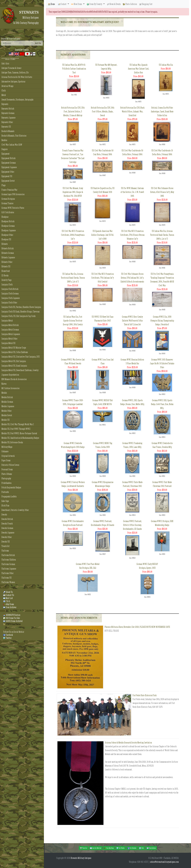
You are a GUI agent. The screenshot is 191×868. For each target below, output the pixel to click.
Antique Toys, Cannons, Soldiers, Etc (15, 72)
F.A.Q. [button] (141, 848)
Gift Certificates (8, 212)
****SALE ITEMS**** (10, 59)
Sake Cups (5, 501)
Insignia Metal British (10, 325)
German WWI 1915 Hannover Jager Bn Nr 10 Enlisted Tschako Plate (162, 363)
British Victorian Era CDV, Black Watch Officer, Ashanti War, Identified (132, 112)
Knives (4, 384)
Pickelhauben (6, 483)
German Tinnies (7, 203)
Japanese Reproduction (10, 375)
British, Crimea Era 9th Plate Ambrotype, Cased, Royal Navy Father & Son (162, 112)
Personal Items (7, 469)
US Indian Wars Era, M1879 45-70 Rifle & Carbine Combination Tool (74, 69)
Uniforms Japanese (9, 569)
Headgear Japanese (9, 230)
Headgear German (8, 226)
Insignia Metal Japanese (11, 334)
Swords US (6, 542)
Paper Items (6, 460)
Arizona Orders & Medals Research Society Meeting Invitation (128, 743)
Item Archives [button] (151, 848)
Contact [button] (62, 4)
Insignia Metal (7, 321)
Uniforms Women (8, 582)
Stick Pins (5, 506)
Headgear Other (7, 235)
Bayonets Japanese (8, 118)
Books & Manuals (8, 131)
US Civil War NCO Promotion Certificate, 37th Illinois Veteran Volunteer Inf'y (132, 235)
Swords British (7, 519)
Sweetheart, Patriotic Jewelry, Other (15, 510)
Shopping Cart (146, 4)
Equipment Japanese (9, 167)
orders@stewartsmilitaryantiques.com (164, 862)
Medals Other (6, 411)
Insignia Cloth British (10, 289)
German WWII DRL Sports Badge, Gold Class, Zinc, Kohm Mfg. (162, 404)
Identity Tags (6, 280)
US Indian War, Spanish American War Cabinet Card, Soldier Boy (138, 69)
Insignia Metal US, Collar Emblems (15, 352)
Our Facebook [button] (132, 848)
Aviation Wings (7, 86)
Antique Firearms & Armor (11, 68)
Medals (4, 393)
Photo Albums (7, 474)
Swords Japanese (8, 533)
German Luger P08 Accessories (13, 194)
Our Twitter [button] (121, 848)
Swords (4, 515)
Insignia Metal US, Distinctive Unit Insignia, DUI (21, 357)
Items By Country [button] (95, 4)
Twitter (7, 638)
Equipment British (8, 158)
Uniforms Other (7, 573)
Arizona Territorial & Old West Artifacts (17, 77)
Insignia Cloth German (10, 294)
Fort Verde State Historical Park (145, 695)
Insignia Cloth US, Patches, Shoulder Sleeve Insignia (21, 307)
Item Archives (10, 607)
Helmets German (8, 253)
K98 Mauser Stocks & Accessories (14, 379)
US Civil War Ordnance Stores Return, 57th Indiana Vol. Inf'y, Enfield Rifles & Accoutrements (132, 278)
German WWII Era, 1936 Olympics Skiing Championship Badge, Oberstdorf (162, 321)
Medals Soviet (7, 415)
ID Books (5, 275)
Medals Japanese (8, 406)
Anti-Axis (5, 63)
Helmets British (7, 248)
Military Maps (7, 447)
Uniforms (5, 551)
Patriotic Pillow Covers (10, 465)
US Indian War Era (166, 65)
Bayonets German (8, 113)
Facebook (8, 635)
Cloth (4, 91)
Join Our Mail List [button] (96, 848)
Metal (4, 95)
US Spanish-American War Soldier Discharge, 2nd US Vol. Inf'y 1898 (103, 235)
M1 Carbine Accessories (10, 388)
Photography (6, 478)
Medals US (6, 420)
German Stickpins (8, 199)
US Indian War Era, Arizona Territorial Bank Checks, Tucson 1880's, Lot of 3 (162, 235)
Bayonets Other (7, 122)
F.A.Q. (7, 601)
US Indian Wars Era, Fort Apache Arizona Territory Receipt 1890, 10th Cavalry (73, 321)
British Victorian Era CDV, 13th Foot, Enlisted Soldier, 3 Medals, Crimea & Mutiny (73, 112)
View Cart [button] (84, 848)
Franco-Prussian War (9, 190)
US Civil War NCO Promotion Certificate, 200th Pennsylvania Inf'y (73, 235)
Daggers (5, 149)
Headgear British (8, 221)
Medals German (7, 402)
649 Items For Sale (12, 618)
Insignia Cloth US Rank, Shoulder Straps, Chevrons (20, 312)
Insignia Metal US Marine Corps (14, 348)
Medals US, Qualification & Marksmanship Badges (20, 438)
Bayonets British (8, 109)
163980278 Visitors (12, 615)
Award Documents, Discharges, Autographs (17, 100)
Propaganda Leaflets (9, 496)
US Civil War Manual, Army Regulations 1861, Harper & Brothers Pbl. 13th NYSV (73, 192)
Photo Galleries (130, 4)
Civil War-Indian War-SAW (12, 145)
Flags (4, 185)
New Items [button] (77, 4)
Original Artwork (8, 456)
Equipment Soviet (8, 181)
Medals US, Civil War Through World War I (18, 424)
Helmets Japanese (8, 257)
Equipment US (7, 176)
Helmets (5, 244)
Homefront (6, 271)
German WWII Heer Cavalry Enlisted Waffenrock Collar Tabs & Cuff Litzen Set (132, 321)
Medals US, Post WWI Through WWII (16, 429)
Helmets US (6, 266)
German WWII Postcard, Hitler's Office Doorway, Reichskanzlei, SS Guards (132, 525)
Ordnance (5, 451)
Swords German (7, 528)
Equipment (6, 154)
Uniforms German (8, 564)
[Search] (17, 43)
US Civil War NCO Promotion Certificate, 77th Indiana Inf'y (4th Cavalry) (103, 278)
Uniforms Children (9, 560)
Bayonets (5, 104)
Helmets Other (7, 262)
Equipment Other (8, 172)
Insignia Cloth (7, 284)
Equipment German (9, 163)
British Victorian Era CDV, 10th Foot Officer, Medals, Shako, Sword (103, 112)
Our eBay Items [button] (109, 848)
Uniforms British (8, 555)
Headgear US (6, 239)
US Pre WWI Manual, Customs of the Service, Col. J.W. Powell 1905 (132, 192)
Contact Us (9, 595)
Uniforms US (6, 578)
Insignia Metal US (8, 343)
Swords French (7, 524)
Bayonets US (6, 127)
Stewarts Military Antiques (81, 858)
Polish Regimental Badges (11, 487)
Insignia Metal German (10, 330)
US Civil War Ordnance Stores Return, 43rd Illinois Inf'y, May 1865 (162, 192)
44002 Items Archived (13, 621)
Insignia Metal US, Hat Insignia (14, 361)
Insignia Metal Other (9, 339)
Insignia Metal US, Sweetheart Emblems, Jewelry (20, 370)
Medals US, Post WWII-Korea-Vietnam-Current (19, 433)
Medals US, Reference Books (12, 442)
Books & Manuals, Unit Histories (14, 136)
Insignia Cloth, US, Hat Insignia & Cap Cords (19, 316)
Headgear (5, 217)
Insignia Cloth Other (9, 303)
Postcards (5, 492)
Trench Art (6, 546)
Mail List (8, 598)
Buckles (4, 140)
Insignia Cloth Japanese (11, 298)
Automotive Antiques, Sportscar (13, 82)
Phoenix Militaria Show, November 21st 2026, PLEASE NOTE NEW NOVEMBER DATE (137, 627)
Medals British (7, 397)
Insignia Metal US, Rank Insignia (14, 366)
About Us (8, 592)
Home (51, 4)
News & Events (114, 4)
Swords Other (7, 537)
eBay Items (9, 604)
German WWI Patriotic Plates (13, 208)
